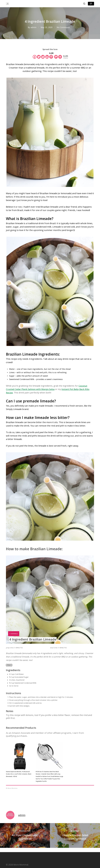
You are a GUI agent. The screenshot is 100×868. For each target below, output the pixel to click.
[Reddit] (43, 55)
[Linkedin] (47, 55)
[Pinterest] (51, 55)
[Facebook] (35, 55)
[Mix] (56, 55)
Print (9, 665)
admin (33, 27)
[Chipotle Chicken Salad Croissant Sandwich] (75, 835)
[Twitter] (39, 55)
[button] (91, 4)
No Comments (63, 27)
